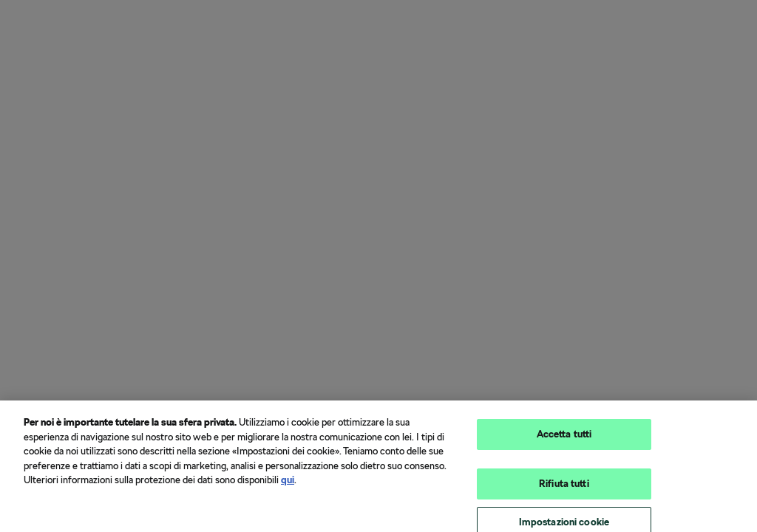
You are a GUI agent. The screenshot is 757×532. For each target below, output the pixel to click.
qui (288, 483)
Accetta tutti (564, 437)
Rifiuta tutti (564, 486)
